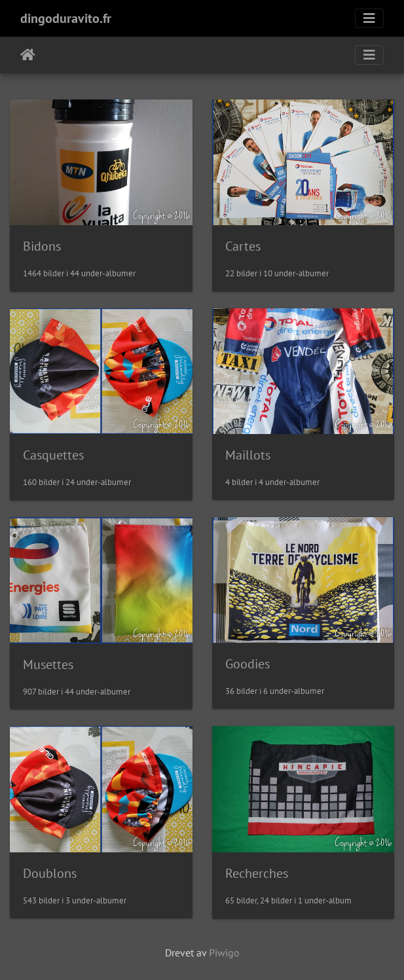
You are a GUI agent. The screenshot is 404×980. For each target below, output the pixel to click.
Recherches (257, 873)
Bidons (42, 246)
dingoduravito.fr (66, 18)
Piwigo (224, 953)
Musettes (48, 664)
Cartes (243, 246)
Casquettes (53, 455)
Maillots (248, 455)
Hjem (28, 55)
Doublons (50, 873)
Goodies (248, 664)
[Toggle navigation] (369, 18)
